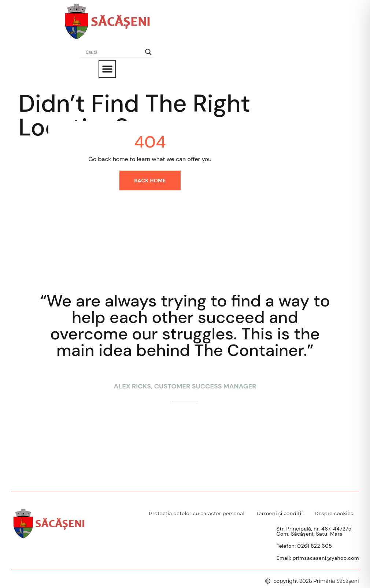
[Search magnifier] (148, 52)
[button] (107, 69)
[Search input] (114, 52)
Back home (150, 181)
